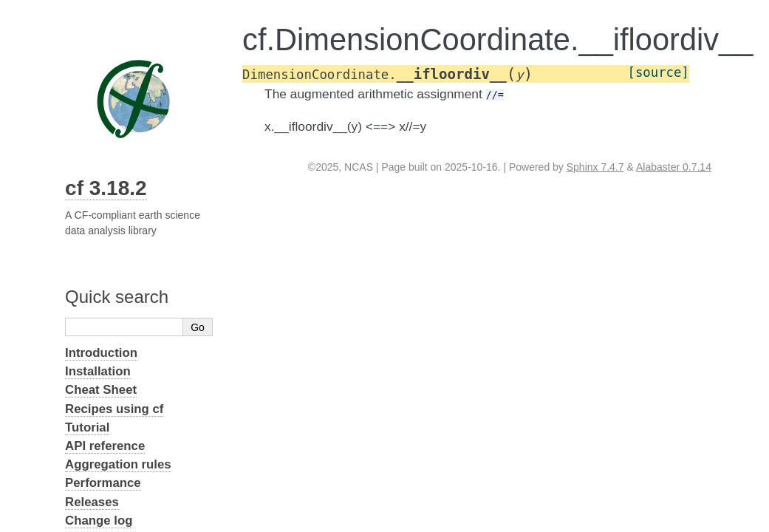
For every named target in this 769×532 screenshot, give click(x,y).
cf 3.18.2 (106, 188)
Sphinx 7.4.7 (595, 167)
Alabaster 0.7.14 (674, 167)
